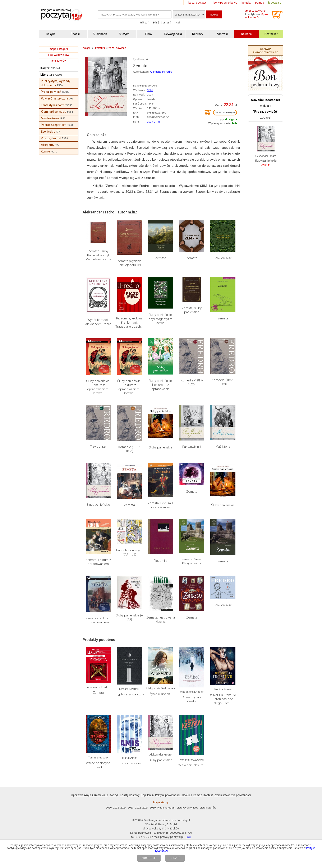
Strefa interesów (129, 763)
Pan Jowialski (223, 258)
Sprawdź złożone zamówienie (266, 50)
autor (166, 23)
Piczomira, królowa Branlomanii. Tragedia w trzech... (129, 322)
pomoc (259, 3)
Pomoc (198, 795)
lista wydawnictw (59, 55)
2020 (153, 808)
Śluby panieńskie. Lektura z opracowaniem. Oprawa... (98, 387)
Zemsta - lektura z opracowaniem (98, 620)
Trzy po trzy (98, 447)
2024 (123, 808)
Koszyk (114, 795)
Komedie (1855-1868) (223, 382)
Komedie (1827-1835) (129, 449)
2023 (131, 808)
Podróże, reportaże (54, 125)
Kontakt (208, 795)
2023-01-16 (154, 122)
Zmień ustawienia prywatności (233, 795)
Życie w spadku (160, 694)
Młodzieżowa (50, 118)
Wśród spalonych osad (98, 765)
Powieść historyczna (55, 98)
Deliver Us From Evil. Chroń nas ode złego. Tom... (223, 699)
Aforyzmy (48, 145)
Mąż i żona (223, 447)
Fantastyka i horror (53, 105)
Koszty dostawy (130, 795)
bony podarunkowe (225, 3)
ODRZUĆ (175, 858)
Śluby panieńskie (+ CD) (129, 617)
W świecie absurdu (192, 765)
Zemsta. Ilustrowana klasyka (161, 620)
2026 (109, 808)
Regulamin (147, 795)
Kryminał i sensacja (54, 112)
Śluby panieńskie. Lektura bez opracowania (161, 385)
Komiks (46, 151)
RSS (188, 837)
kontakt (246, 3)
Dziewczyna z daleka (192, 699)
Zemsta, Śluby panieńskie (192, 310)
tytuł (177, 23)
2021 (145, 808)
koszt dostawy (197, 3)
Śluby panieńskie (161, 447)
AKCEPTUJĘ (149, 858)
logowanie (275, 3)
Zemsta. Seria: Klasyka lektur (192, 561)
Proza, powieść (51, 92)
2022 (138, 808)
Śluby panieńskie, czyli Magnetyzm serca (160, 319)
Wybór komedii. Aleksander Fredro (98, 322)
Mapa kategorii (166, 808)
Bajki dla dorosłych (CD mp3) (129, 552)
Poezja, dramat (51, 138)
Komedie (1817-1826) (192, 382)
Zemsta (161, 258)
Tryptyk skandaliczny (129, 694)
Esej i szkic (48, 132)
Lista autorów (208, 808)
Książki (45, 68)
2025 (116, 808)
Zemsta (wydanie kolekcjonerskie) (129, 263)
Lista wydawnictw (187, 808)
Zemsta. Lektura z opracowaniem (161, 505)
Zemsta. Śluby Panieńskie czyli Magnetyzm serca (98, 255)
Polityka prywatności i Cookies (174, 795)
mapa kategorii (59, 49)
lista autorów (59, 61)
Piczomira (160, 561)
